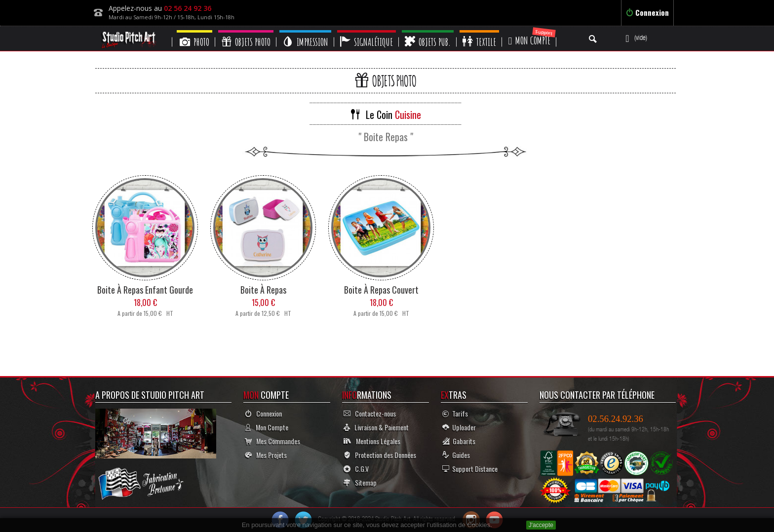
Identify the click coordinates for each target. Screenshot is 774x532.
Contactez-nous (370, 413)
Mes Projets (266, 455)
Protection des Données (380, 455)
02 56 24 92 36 (188, 8)
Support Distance (470, 469)
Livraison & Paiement (376, 427)
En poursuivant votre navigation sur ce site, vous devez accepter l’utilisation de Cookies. (367, 525)
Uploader (459, 427)
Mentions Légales (372, 441)
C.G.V (356, 469)
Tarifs (455, 413)
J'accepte (541, 525)
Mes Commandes (272, 441)
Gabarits (459, 441)
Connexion (647, 12)
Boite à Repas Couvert (381, 290)
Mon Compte (267, 427)
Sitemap (360, 482)
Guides (456, 455)
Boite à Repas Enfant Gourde (145, 290)
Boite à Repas (263, 290)
